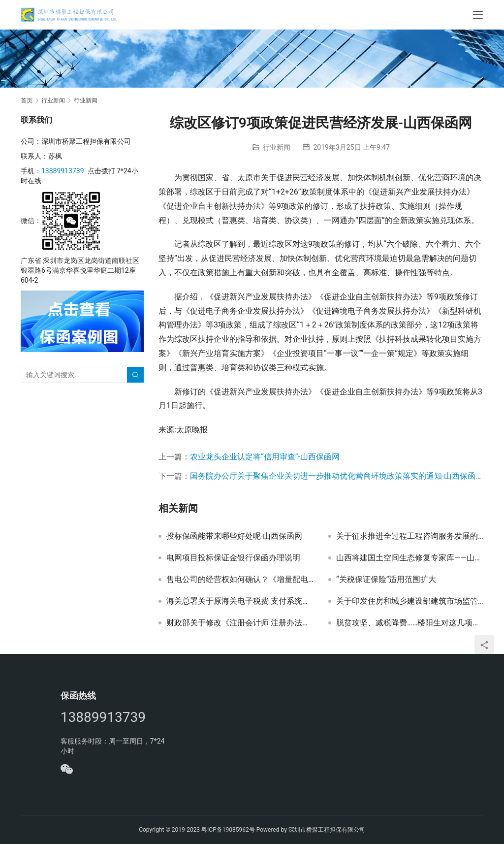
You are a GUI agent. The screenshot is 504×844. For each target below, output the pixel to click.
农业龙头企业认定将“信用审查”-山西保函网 (265, 457)
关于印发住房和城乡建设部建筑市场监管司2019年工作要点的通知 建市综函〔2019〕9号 (410, 601)
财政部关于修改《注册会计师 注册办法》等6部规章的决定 (240, 623)
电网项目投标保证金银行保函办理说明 (233, 558)
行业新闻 (277, 147)
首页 (27, 100)
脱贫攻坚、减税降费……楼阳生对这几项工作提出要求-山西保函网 (410, 623)
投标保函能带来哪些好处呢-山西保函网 (234, 536)
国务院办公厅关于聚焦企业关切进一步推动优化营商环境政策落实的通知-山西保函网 (337, 476)
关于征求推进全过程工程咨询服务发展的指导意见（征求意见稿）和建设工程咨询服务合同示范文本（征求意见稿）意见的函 (410, 536)
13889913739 (63, 171)
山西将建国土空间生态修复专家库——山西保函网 (410, 558)
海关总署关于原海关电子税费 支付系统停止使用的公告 (240, 601)
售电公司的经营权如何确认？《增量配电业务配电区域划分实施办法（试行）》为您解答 (240, 580)
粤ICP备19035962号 (228, 830)
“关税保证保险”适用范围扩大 (386, 580)
